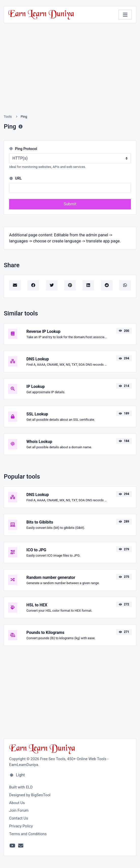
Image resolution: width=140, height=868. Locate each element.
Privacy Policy (21, 826)
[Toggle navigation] (125, 15)
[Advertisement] (70, 75)
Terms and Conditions (28, 834)
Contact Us (19, 818)
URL (15, 178)
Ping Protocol (23, 149)
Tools (8, 117)
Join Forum (19, 810)
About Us (17, 803)
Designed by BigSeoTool (30, 795)
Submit (70, 204)
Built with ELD (21, 787)
